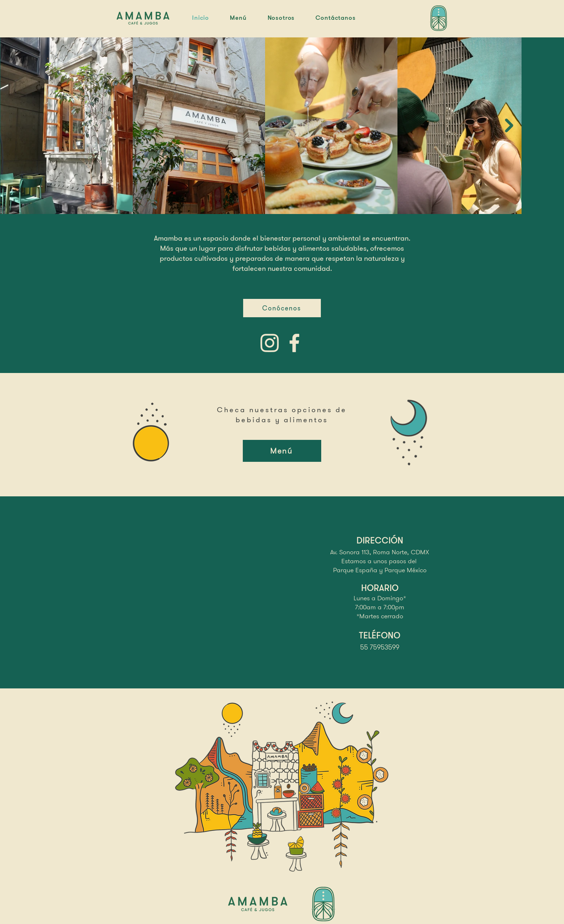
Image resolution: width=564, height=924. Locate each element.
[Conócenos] (282, 308)
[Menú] (282, 451)
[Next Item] (509, 125)
